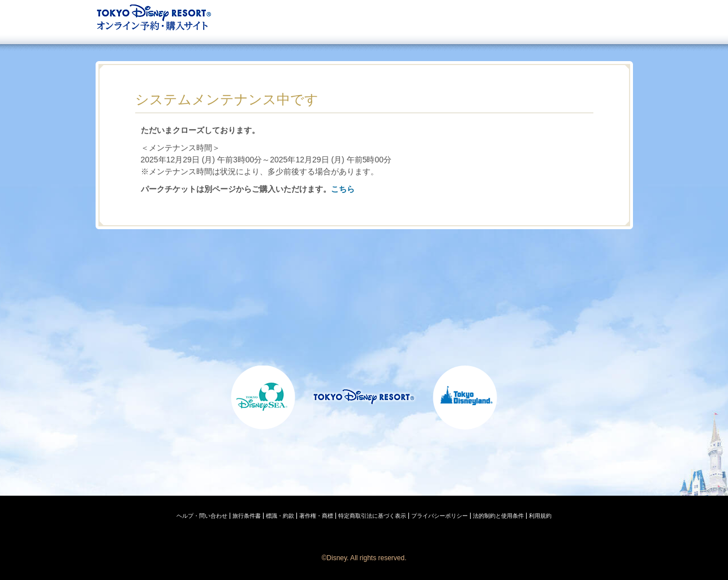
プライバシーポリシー (440, 516)
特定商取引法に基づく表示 (372, 516)
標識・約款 (280, 516)
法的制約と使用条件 (498, 516)
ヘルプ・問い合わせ (202, 516)
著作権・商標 (316, 516)
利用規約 (540, 516)
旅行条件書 (247, 516)
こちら (343, 189)
